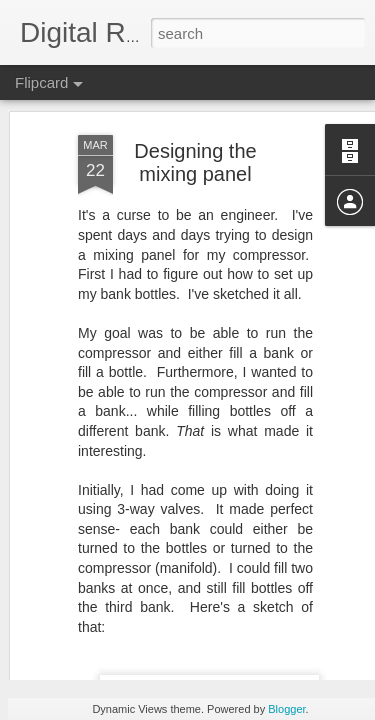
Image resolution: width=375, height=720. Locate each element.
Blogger (286, 709)
